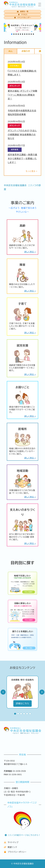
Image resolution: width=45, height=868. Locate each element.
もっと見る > (32, 171)
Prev (3, 692)
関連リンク (10, 847)
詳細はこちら (22, 704)
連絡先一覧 (22, 12)
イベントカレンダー (22, 18)
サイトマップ (11, 842)
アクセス (22, 15)
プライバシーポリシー (15, 852)
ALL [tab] (10, 51)
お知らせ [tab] (26, 51)
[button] (22, 27)
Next (42, 692)
